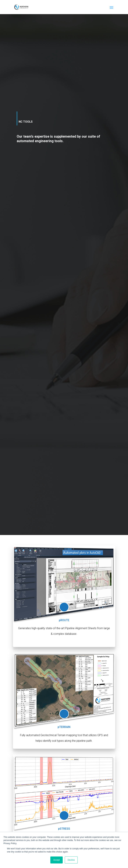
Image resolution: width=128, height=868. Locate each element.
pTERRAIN (64, 727)
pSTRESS (64, 829)
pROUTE (64, 620)
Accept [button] (57, 860)
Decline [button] (71, 860)
